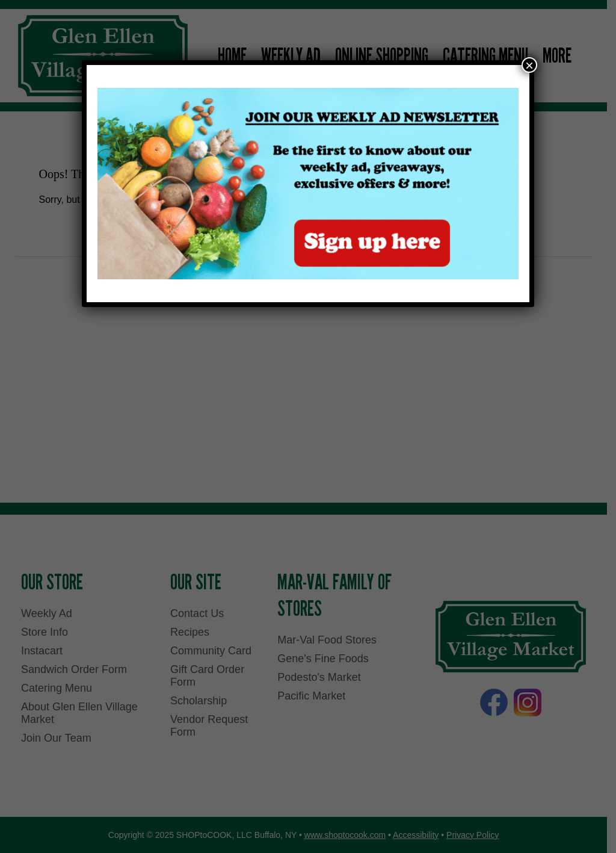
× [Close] (529, 65)
